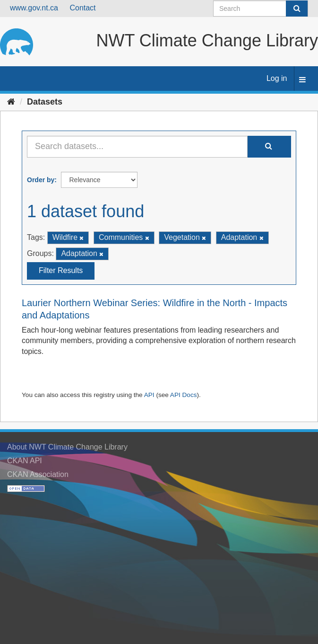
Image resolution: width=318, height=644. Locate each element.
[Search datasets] (261, 9)
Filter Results (61, 270)
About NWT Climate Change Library (67, 447)
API (149, 395)
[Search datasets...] (137, 147)
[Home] (11, 102)
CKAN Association (38, 474)
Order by (41, 180)
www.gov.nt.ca (34, 8)
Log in (277, 78)
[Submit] (297, 9)
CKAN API (25, 461)
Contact (82, 8)
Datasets (45, 102)
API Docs (184, 395)
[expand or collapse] (302, 80)
